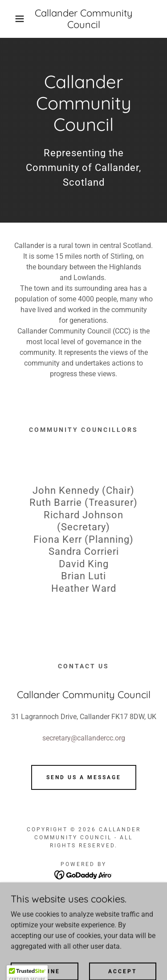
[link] (83, 19)
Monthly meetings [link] (83, 920)
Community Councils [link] (83, 908)
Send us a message (84, 777)
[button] (13, 19)
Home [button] (84, 896)
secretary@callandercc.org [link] (84, 738)
